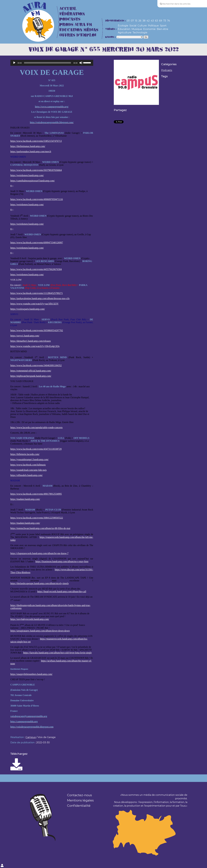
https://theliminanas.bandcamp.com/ (28, 146)
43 (152, 21)
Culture (142, 26)
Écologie (123, 26)
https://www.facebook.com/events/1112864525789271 (37, 293)
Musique (137, 29)
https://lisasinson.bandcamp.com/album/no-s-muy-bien (62, 561)
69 (161, 21)
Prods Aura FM (76, 25)
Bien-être (163, 29)
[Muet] (81, 63)
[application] (52, 63)
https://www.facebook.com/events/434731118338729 (36, 449)
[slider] (48, 63)
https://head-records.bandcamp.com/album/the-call (62, 592)
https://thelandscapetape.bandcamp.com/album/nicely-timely (40, 583)
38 (144, 21)
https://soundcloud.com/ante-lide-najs (28, 470)
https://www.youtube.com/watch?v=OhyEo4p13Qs (35, 346)
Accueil (68, 9)
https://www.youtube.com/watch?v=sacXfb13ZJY (34, 304)
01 (128, 21)
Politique (153, 26)
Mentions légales (80, 800)
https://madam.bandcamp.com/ (25, 499)
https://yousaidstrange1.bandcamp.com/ (29, 459)
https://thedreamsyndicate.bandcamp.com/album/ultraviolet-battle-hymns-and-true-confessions (50, 607)
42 (148, 21)
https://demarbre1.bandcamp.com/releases (31, 341)
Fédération (72, 14)
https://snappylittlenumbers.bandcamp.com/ (31, 674)
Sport (163, 26)
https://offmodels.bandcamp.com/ (27, 475)
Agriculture (125, 33)
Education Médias (79, 30)
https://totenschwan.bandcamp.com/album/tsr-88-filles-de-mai (40, 528)
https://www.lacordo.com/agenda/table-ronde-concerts (36, 427)
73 (165, 21)
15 (136, 21)
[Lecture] (14, 63)
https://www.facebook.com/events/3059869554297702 (37, 330)
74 (169, 21)
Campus (31, 737)
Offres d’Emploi (78, 35)
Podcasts (70, 19)
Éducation (124, 29)
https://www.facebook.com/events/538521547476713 (36, 141)
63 (156, 21)
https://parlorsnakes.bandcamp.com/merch (31, 152)
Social (133, 26)
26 (140, 21)
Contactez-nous (79, 795)
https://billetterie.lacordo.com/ (25, 454)
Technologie (140, 33)
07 (132, 21)
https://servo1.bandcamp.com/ (25, 336)
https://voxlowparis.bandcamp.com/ (28, 309)
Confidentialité (79, 806)
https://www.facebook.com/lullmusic (28, 465)
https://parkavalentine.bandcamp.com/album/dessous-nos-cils (40, 298)
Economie (149, 29)
